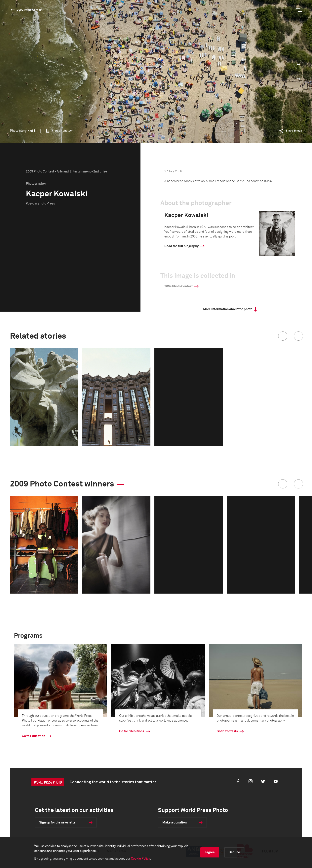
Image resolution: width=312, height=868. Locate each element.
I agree (210, 852)
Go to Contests (227, 731)
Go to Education (34, 736)
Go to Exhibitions (132, 731)
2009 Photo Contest (30, 10)
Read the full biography (181, 246)
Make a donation (175, 822)
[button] (283, 336)
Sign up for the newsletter (58, 822)
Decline (234, 852)
